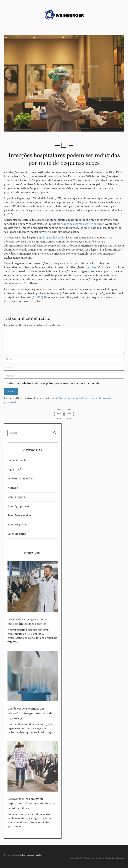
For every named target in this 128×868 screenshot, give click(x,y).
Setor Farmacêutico (19, 515)
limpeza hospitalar (54, 238)
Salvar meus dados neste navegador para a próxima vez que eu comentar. (54, 383)
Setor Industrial (17, 534)
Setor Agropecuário (19, 506)
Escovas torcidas (17, 460)
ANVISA (37, 297)
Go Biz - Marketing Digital (30, 855)
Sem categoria (16, 497)
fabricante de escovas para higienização (80, 224)
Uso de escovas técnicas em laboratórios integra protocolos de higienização (30, 713)
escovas (19, 283)
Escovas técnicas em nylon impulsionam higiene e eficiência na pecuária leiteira (32, 804)
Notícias (13, 488)
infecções (90, 267)
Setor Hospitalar (17, 525)
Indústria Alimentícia (20, 479)
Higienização (15, 469)
